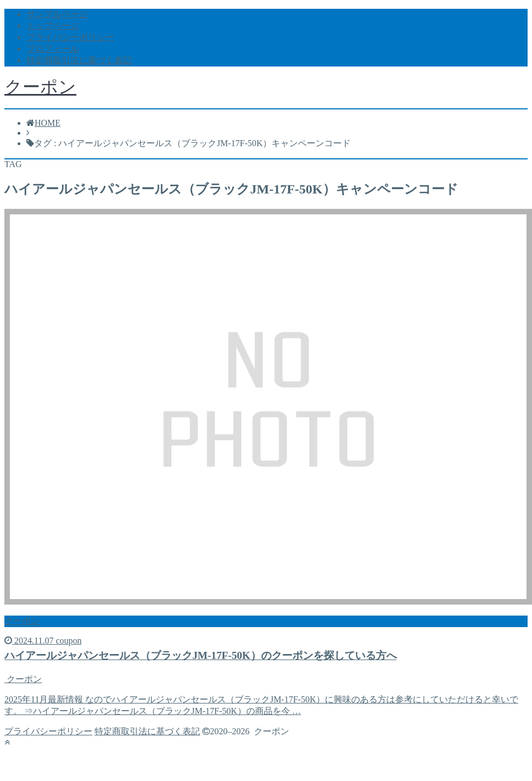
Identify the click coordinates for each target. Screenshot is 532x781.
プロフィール (53, 49)
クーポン (40, 87)
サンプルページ (57, 14)
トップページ (53, 26)
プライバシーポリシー (70, 37)
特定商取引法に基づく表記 (79, 60)
